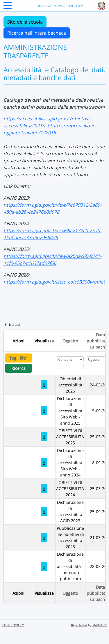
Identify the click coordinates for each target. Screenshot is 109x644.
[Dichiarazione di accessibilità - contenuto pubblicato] (44, 566)
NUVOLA (79, 625)
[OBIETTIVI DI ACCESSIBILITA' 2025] (44, 437)
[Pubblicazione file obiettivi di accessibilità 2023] (44, 537)
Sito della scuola (25, 22)
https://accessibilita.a (27, 119)
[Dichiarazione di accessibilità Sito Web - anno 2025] (44, 411)
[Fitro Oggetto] (70, 366)
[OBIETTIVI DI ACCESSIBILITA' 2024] (44, 489)
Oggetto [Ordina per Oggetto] (70, 341)
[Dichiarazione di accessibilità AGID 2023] (44, 512)
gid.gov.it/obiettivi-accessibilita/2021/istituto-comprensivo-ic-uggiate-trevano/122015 (50, 126)
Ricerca (18, 368)
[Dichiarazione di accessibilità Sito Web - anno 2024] (44, 463)
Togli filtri (18, 358)
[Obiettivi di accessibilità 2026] (44, 385)
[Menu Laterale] (8, 7)
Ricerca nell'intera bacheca (37, 33)
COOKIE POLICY (13, 625)
